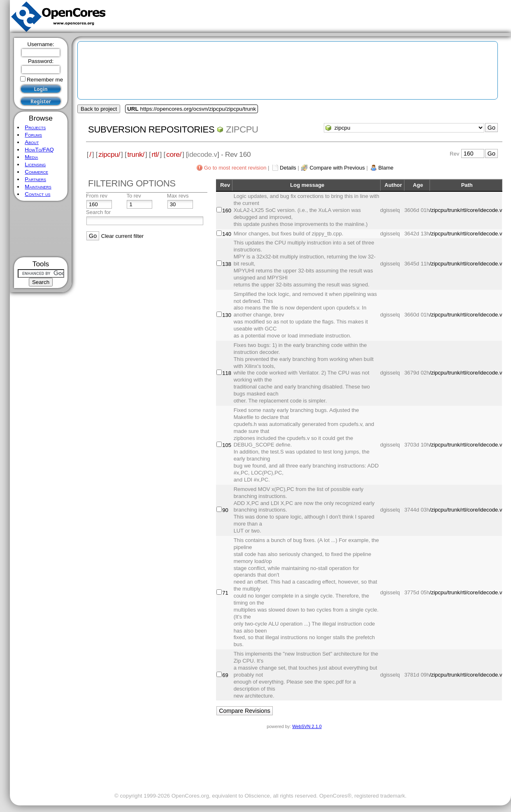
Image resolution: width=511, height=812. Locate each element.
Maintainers (38, 187)
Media (31, 157)
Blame (386, 168)
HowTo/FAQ (39, 150)
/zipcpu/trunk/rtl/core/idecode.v (466, 210)
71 (225, 593)
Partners (35, 179)
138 (227, 264)
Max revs (178, 196)
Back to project (99, 109)
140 (227, 234)
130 (227, 315)
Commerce (36, 172)
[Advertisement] (41, 229)
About (32, 142)
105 (227, 445)
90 (225, 510)
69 (225, 675)
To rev (134, 196)
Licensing (35, 164)
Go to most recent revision (235, 168)
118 (227, 373)
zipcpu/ (109, 154)
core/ (174, 154)
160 (227, 211)
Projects (35, 127)
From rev (97, 196)
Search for (98, 212)
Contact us (37, 194)
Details (288, 168)
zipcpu (242, 129)
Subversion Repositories (151, 129)
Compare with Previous (337, 168)
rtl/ (156, 154)
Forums (33, 135)
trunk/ (136, 154)
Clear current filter (122, 236)
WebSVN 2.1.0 (307, 726)
